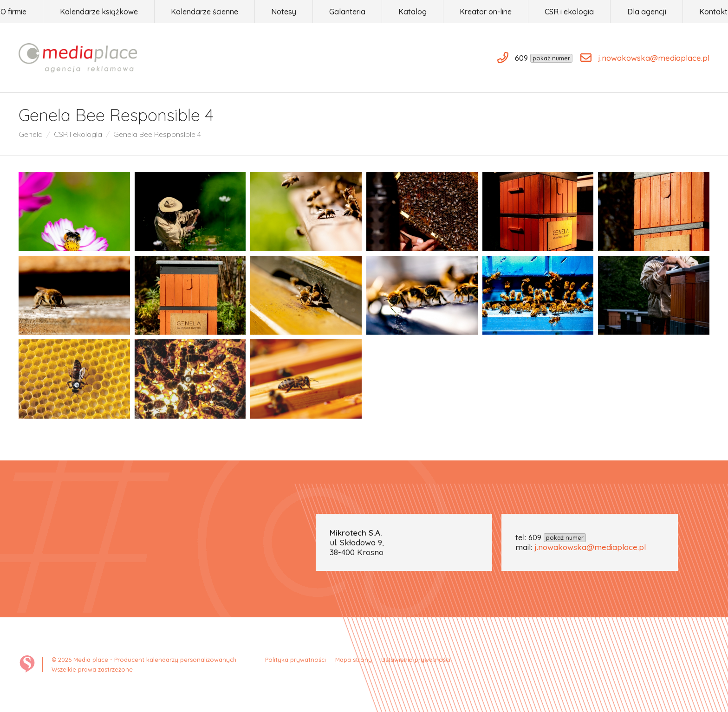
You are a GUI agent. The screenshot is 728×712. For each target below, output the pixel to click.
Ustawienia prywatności (416, 660)
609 (557, 537)
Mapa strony (354, 660)
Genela (31, 134)
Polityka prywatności (296, 660)
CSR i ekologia (78, 134)
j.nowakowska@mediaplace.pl (590, 547)
